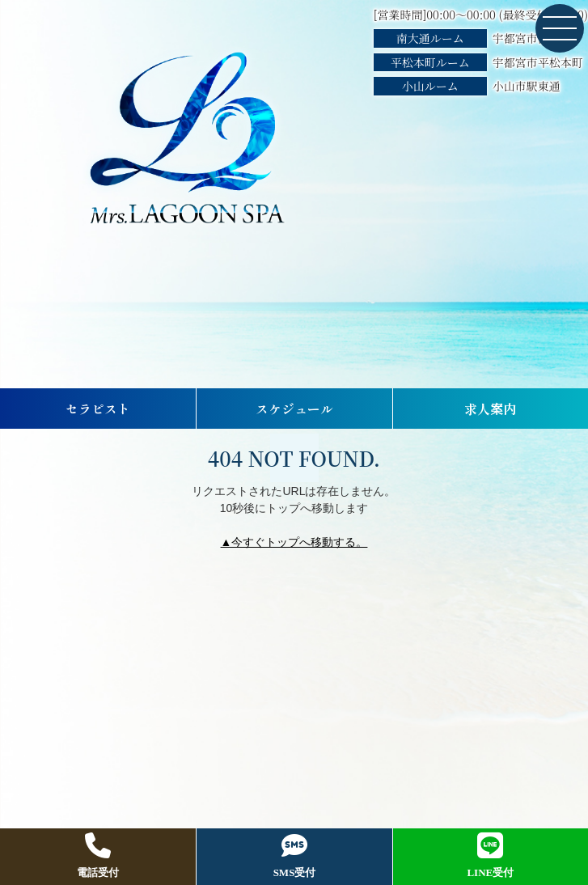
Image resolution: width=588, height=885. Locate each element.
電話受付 (98, 855)
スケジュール (294, 409)
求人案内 (490, 409)
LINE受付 (490, 855)
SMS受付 (295, 855)
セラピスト (98, 409)
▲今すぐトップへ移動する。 (294, 542)
